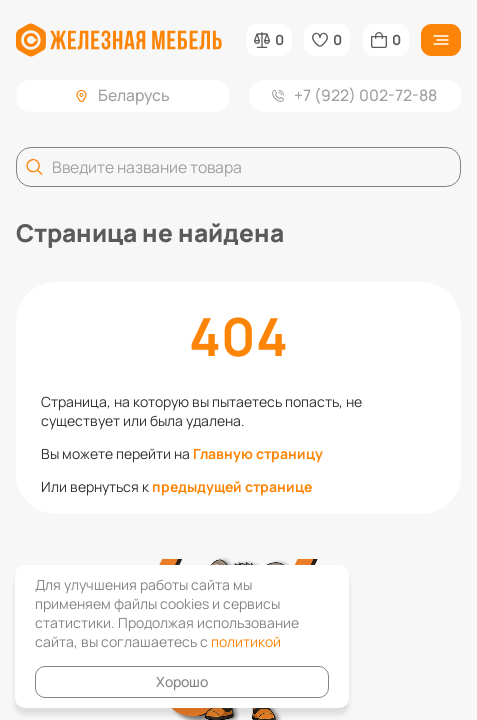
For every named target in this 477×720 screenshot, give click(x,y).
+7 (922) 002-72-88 (354, 95)
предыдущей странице (232, 486)
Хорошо (182, 681)
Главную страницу (258, 453)
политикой (246, 641)
